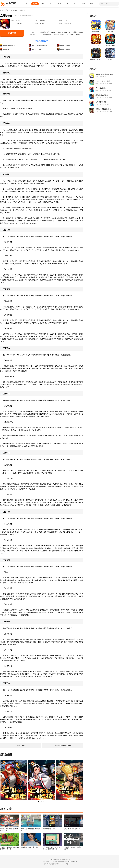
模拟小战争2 (96, 31)
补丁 (51, 4)
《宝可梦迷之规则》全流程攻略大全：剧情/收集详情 (52, 848)
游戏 (35, 4)
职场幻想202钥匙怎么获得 (72, 829)
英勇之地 (96, 46)
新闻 (59, 4)
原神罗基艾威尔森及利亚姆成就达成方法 (9, 830)
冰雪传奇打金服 (65, 746)
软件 (43, 4)
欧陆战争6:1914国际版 (74, 35)
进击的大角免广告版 (64, 32)
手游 (7, 10)
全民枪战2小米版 (96, 60)
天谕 (23, 746)
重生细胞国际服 (78, 32)
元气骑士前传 (110, 46)
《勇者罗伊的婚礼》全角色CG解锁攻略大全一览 (9, 848)
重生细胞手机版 (59, 35)
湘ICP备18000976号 (71, 862)
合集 (91, 4)
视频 (83, 4)
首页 (27, 4)
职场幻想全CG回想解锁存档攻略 (31, 830)
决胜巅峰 (110, 31)
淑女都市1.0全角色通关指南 (30, 847)
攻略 (67, 4)
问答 (75, 4)
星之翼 (110, 60)
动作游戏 (14, 10)
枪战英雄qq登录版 (45, 35)
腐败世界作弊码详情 (49, 829)
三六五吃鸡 (52, 859)
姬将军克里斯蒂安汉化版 (47, 32)
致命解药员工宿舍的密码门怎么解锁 (73, 848)
